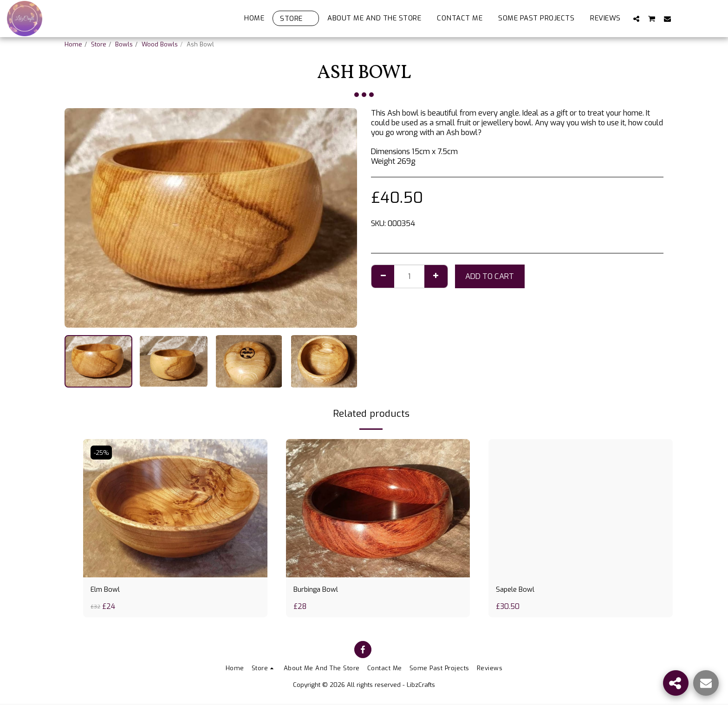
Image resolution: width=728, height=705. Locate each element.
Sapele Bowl (517, 590)
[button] (636, 19)
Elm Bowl (107, 590)
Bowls (124, 44)
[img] (175, 508)
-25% (103, 452)
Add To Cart (490, 276)
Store (99, 44)
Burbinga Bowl (318, 590)
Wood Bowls (160, 44)
